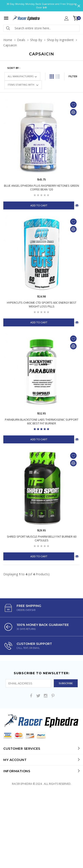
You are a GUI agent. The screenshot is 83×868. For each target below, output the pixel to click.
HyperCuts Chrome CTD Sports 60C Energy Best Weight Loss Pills (42, 305)
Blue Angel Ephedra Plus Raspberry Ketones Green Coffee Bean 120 (41, 188)
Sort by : (14, 68)
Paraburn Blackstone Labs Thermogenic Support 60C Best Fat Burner (42, 422)
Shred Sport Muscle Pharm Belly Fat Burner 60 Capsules (42, 538)
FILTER (73, 76)
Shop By (36, 40)
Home (8, 40)
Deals (21, 40)
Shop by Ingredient (60, 40)
